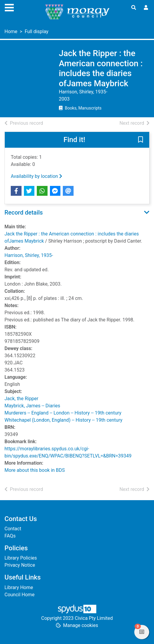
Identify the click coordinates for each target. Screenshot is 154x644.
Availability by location (36, 176)
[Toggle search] (134, 8)
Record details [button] (24, 212)
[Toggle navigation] (9, 7)
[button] (141, 140)
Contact (13, 529)
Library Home (19, 587)
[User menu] (146, 8)
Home (11, 31)
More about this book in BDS (35, 470)
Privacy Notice (20, 565)
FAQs (10, 536)
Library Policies (21, 558)
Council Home (19, 595)
